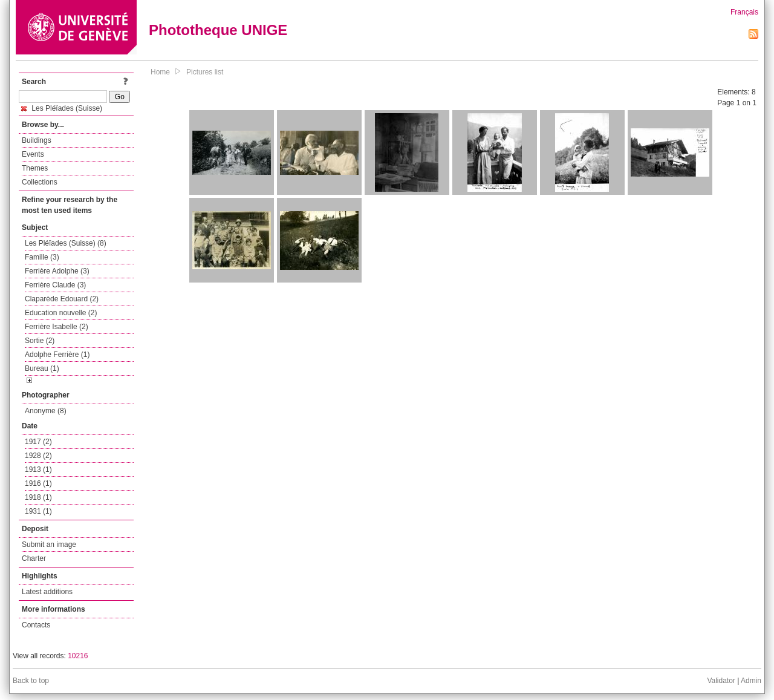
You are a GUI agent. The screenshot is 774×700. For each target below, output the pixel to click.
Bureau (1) (42, 368)
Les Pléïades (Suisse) (62, 108)
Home (160, 72)
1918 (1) (38, 497)
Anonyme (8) (46, 411)
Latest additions (47, 592)
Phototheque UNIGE (218, 30)
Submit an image (49, 545)
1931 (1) (38, 511)
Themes (35, 168)
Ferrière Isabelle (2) (57, 327)
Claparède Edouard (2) (62, 299)
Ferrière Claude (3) (55, 285)
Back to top (31, 681)
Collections (40, 182)
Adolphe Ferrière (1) (57, 355)
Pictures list (205, 72)
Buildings (37, 140)
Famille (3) (42, 257)
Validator (721, 681)
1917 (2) (38, 442)
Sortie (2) (40, 341)
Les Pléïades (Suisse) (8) (66, 243)
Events (33, 154)
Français (744, 12)
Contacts (36, 625)
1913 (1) (38, 469)
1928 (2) (38, 456)
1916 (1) (38, 483)
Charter (34, 558)
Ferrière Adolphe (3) (57, 271)
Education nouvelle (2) (61, 313)
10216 (78, 656)
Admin (751, 681)
